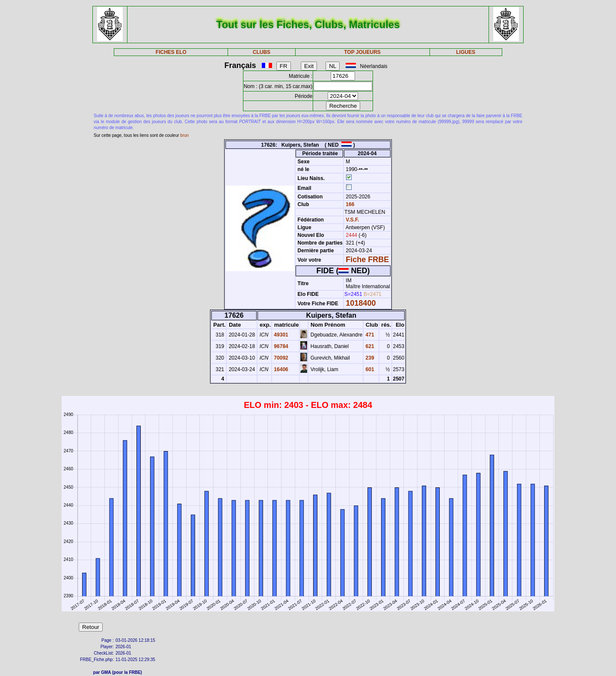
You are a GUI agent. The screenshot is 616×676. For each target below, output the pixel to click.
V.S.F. (352, 220)
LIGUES (466, 52)
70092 (280, 358)
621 (369, 346)
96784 (280, 346)
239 (369, 358)
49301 (280, 335)
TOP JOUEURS (362, 52)
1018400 (361, 303)
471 (369, 335)
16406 (280, 369)
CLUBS (262, 52)
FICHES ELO (171, 52)
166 (349, 204)
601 (369, 369)
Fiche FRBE (367, 260)
